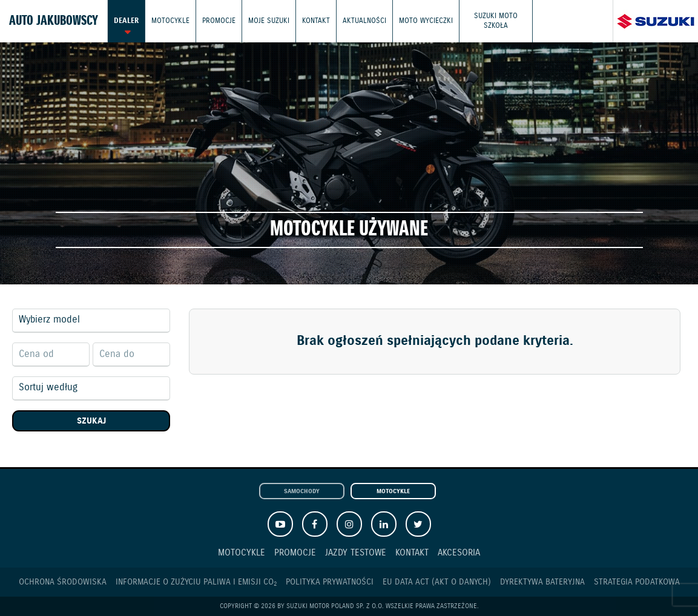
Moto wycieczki (426, 21)
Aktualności (364, 21)
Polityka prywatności (330, 582)
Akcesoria (459, 553)
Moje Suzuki (269, 21)
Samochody (302, 491)
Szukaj (91, 421)
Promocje (219, 21)
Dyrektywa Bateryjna (542, 582)
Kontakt (316, 21)
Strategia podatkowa (637, 582)
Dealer (126, 21)
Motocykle (170, 21)
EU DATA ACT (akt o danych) (437, 582)
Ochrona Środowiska (63, 582)
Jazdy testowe (356, 553)
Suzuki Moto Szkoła (496, 21)
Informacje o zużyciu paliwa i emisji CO (196, 582)
